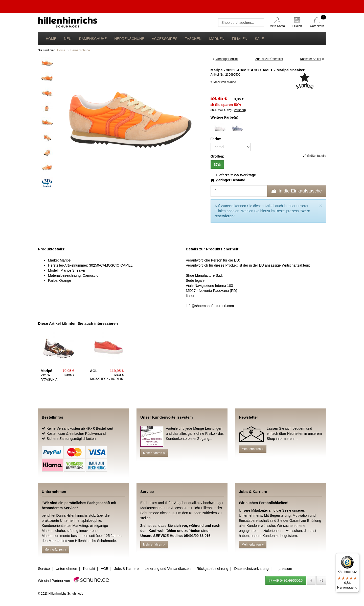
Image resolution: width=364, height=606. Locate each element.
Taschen (193, 39)
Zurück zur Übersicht (269, 59)
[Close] (321, 205)
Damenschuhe (93, 39)
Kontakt (89, 569)
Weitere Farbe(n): (225, 117)
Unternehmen (66, 569)
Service (44, 569)
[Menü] (356, 556)
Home (51, 39)
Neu (68, 39)
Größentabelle (315, 156)
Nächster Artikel (312, 59)
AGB (105, 569)
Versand (239, 110)
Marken (217, 39)
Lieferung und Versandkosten (168, 569)
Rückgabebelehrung (212, 569)
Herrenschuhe (129, 39)
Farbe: (216, 139)
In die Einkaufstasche (297, 191)
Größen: (217, 156)
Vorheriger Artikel (226, 59)
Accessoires (164, 39)
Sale (259, 39)
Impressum (283, 569)
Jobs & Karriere (126, 569)
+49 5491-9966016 (286, 580)
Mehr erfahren (154, 453)
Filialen (240, 39)
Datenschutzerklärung (251, 569)
